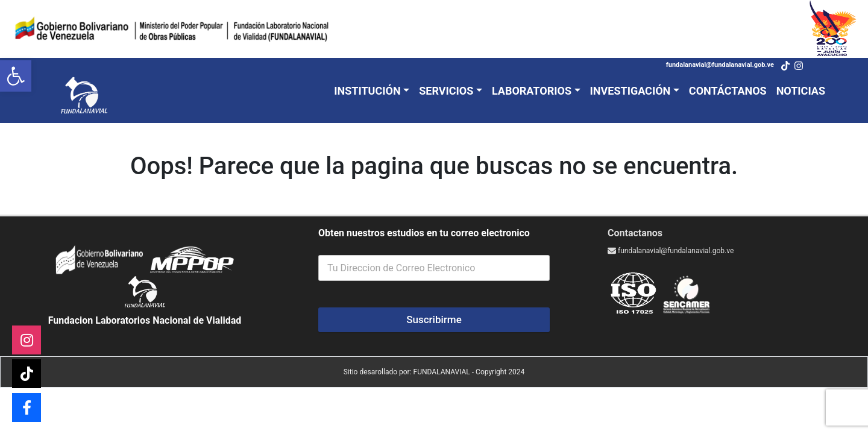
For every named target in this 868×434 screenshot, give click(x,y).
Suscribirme (434, 319)
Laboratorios (532, 91)
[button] (16, 76)
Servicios (446, 91)
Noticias (801, 91)
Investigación (631, 91)
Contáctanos (728, 91)
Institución (367, 91)
